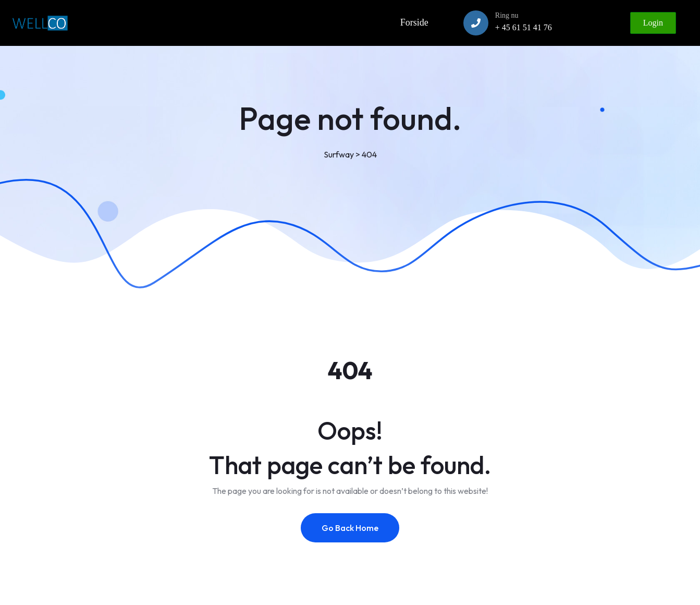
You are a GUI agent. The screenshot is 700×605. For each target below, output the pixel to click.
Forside (414, 22)
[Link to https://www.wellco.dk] (40, 23)
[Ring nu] (476, 23)
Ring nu (507, 15)
